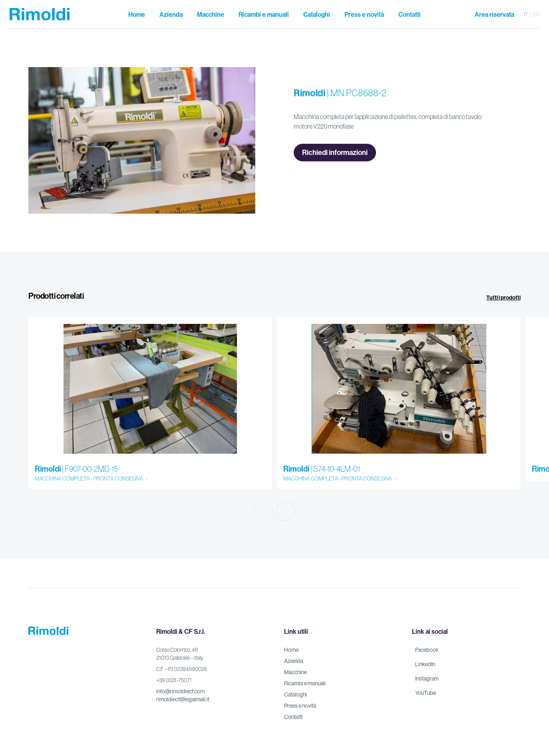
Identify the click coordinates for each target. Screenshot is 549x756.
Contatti (293, 717)
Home (291, 650)
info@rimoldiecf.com (180, 691)
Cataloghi (295, 694)
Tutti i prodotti (503, 298)
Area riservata (494, 14)
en (536, 14)
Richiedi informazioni (335, 152)
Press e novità (300, 706)
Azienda (294, 661)
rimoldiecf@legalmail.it (183, 699)
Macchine (295, 672)
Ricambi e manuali (305, 683)
